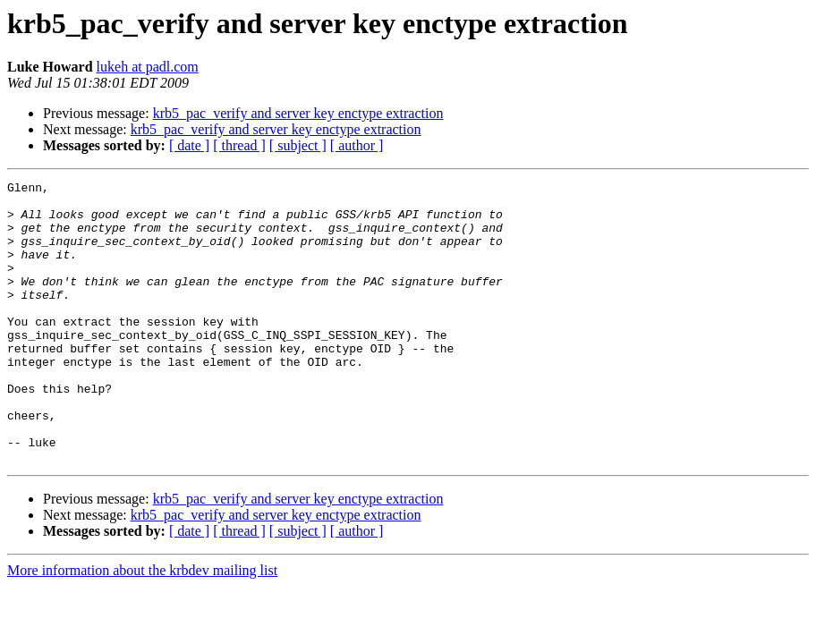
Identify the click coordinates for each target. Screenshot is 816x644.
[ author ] (357, 145)
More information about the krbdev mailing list (142, 627)
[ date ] (189, 145)
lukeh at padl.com (148, 67)
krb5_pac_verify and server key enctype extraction (298, 113)
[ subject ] (298, 145)
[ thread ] (239, 145)
